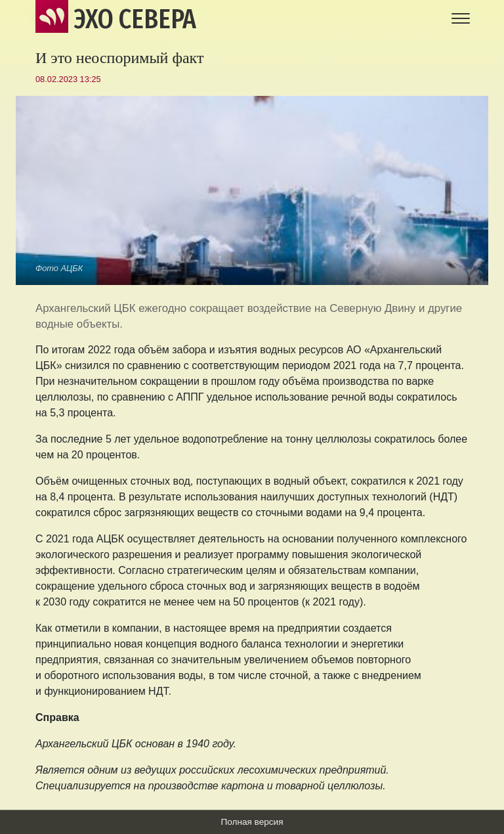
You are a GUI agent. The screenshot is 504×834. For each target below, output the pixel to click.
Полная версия (252, 822)
